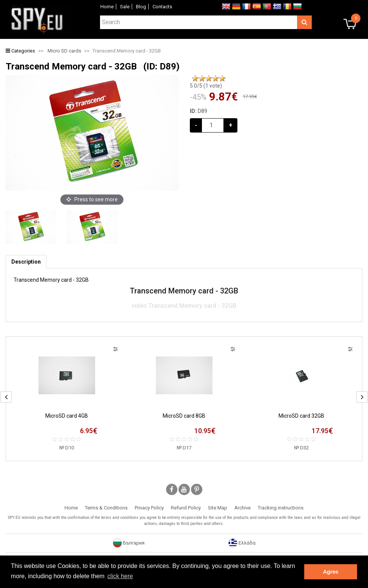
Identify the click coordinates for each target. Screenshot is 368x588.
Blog (141, 7)
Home (107, 7)
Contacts (162, 7)
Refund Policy (186, 508)
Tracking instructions (281, 508)
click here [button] (120, 576)
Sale (125, 7)
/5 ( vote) (206, 86)
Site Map (218, 508)
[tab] (26, 262)
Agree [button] (331, 572)
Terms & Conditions (106, 508)
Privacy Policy (149, 508)
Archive (243, 508)
